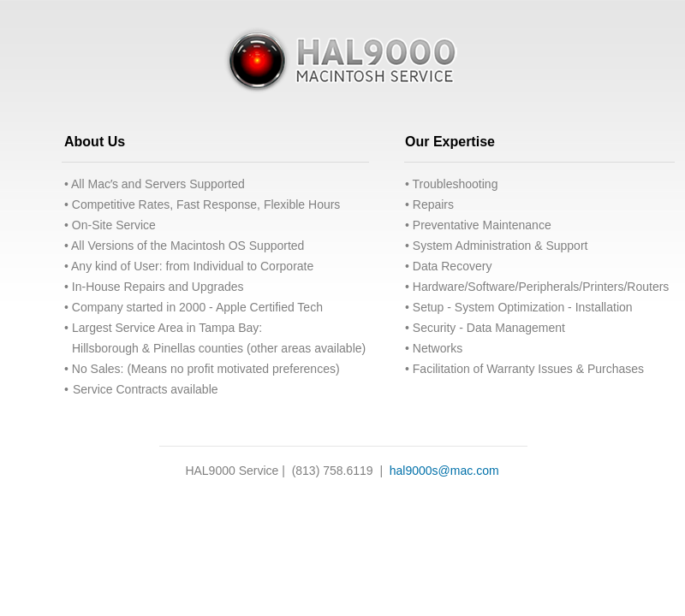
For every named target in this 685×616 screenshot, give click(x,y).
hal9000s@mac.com (444, 471)
